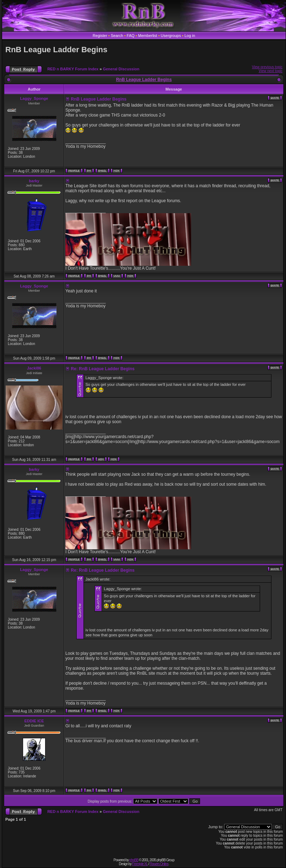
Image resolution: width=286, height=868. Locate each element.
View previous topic (267, 67)
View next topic (271, 71)
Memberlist (148, 36)
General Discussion (121, 69)
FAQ (131, 36)
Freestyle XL (140, 864)
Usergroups (171, 36)
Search (117, 36)
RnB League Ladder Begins (56, 50)
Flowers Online (159, 864)
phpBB (134, 860)
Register (100, 36)
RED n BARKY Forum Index (73, 69)
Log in (190, 36)
